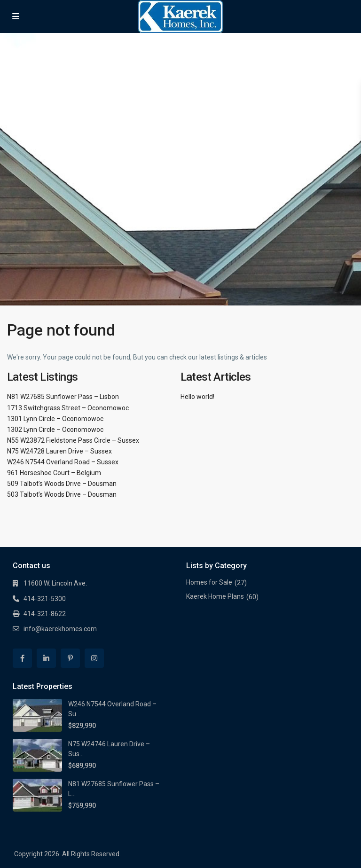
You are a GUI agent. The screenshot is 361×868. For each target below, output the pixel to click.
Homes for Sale (209, 582)
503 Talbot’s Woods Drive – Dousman (62, 494)
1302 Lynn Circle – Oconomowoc (55, 430)
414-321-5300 (45, 599)
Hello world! (197, 397)
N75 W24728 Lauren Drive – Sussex (59, 451)
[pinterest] (70, 658)
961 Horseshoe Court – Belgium (54, 473)
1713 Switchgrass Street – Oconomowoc (68, 408)
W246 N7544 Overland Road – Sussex (63, 462)
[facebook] (22, 658)
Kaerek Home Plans (215, 596)
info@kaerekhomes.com (60, 629)
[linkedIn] (46, 658)
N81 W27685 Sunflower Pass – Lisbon (63, 397)
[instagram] (94, 658)
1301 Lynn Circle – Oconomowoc (55, 419)
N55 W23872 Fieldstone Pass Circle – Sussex (73, 440)
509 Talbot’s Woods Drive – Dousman (62, 484)
